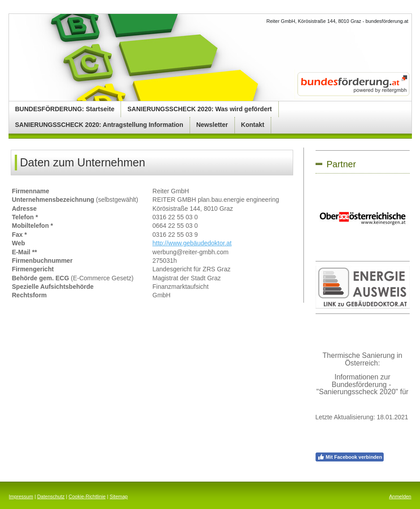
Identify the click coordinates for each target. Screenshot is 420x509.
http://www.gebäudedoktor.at (192, 243)
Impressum (21, 496)
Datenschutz (51, 496)
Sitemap (119, 496)
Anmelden (400, 496)
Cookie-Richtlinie (87, 496)
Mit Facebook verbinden (350, 457)
